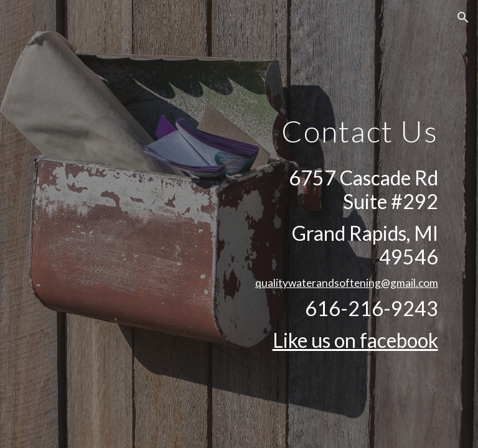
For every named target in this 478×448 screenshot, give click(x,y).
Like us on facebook (355, 340)
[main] (343, 122)
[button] (463, 17)
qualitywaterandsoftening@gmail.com (347, 283)
